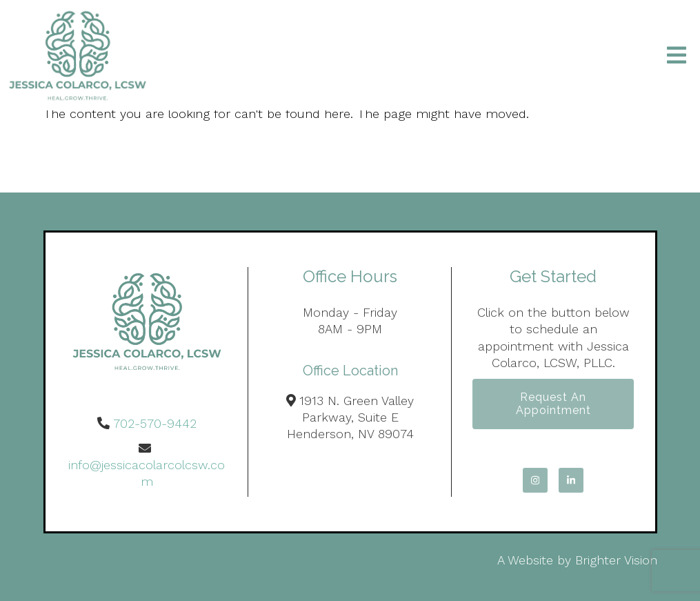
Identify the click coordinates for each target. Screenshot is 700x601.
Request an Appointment (553, 404)
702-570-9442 (155, 423)
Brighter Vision (616, 560)
